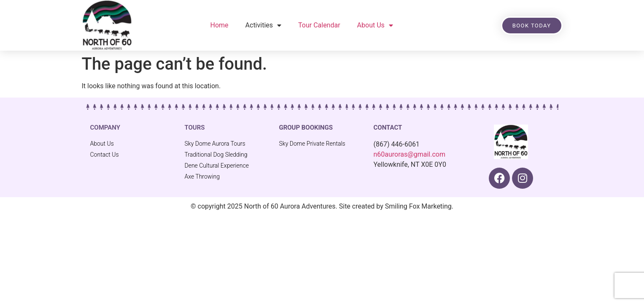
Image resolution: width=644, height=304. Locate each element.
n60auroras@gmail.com (410, 154)
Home (220, 25)
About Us (375, 25)
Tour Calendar (319, 25)
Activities (263, 25)
